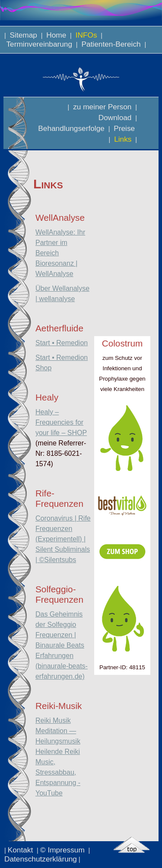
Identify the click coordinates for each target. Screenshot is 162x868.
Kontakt (21, 850)
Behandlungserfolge (71, 128)
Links (123, 139)
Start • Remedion (62, 343)
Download (115, 118)
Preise (124, 128)
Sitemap (24, 35)
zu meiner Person (102, 107)
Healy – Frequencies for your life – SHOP (61, 422)
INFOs (86, 35)
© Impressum (64, 850)
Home (56, 35)
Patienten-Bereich (111, 44)
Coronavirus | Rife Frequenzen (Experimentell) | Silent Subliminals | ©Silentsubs (63, 539)
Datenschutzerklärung (41, 859)
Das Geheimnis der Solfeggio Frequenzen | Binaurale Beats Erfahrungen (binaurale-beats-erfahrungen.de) (62, 645)
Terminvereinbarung (39, 44)
